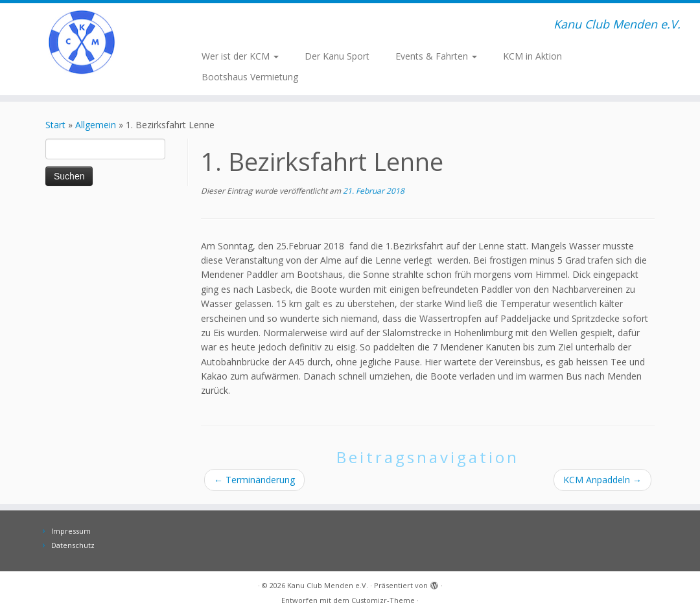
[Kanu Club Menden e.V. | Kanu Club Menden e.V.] (82, 42)
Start (55, 125)
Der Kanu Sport (337, 56)
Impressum (71, 531)
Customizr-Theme (383, 600)
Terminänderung (254, 480)
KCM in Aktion (532, 56)
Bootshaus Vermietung (250, 77)
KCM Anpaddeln (602, 480)
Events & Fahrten (436, 56)
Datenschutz (73, 545)
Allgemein (96, 125)
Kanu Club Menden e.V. (328, 585)
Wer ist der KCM (240, 56)
